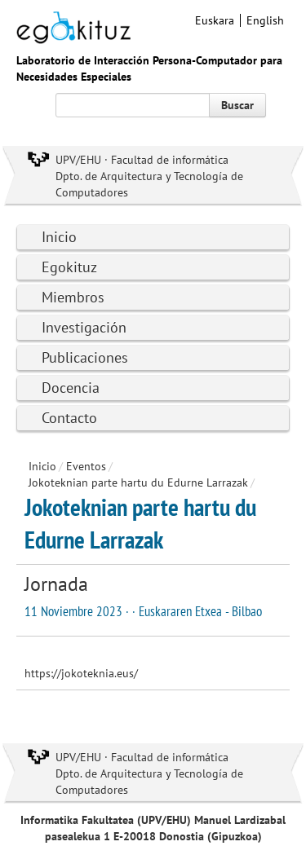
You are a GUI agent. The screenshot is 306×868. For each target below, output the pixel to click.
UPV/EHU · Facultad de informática (142, 160)
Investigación (84, 327)
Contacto (69, 418)
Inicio (59, 237)
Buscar (237, 105)
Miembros (73, 297)
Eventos (86, 466)
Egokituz (69, 267)
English (265, 20)
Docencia (71, 388)
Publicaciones (85, 357)
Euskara (215, 20)
